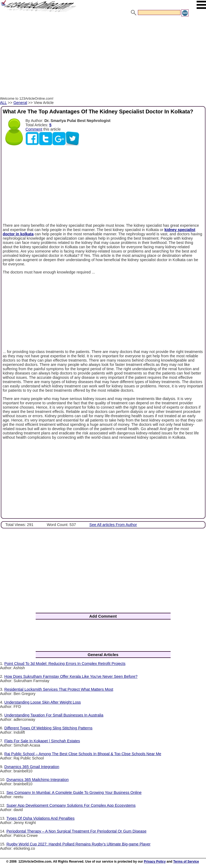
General (20, 103)
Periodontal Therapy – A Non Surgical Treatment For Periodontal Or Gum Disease (76, 831)
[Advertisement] (103, 57)
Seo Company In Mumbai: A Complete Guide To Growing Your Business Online (74, 793)
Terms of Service (186, 862)
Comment (34, 129)
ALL (3, 103)
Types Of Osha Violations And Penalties (41, 818)
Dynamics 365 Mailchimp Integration (38, 780)
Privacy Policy (155, 862)
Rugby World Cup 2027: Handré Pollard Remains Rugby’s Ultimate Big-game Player (78, 844)
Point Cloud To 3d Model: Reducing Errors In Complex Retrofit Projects (65, 664)
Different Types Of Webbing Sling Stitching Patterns (48, 728)
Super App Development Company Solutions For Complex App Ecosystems (71, 805)
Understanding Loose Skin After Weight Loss (43, 702)
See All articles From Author (113, 525)
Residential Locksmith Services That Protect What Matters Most (59, 689)
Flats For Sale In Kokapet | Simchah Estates (42, 741)
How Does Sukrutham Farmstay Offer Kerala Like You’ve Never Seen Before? (71, 676)
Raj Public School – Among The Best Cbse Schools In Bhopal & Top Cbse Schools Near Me (83, 754)
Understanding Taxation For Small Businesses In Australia (54, 715)
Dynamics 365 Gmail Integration (32, 767)
